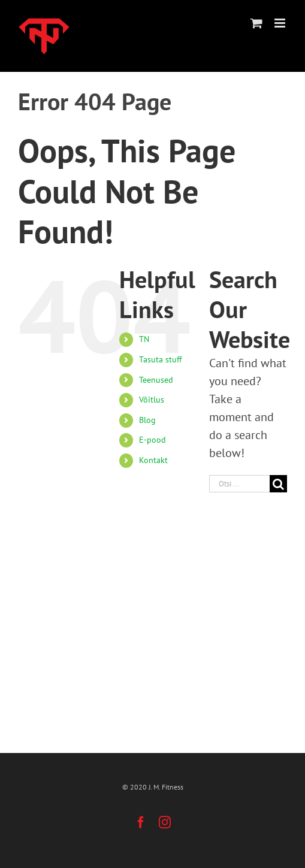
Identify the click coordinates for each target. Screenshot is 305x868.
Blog (147, 420)
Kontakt (153, 460)
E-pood (152, 440)
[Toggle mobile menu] (281, 23)
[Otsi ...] (239, 484)
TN (144, 339)
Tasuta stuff (160, 359)
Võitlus (152, 400)
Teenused (156, 380)
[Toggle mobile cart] (256, 23)
